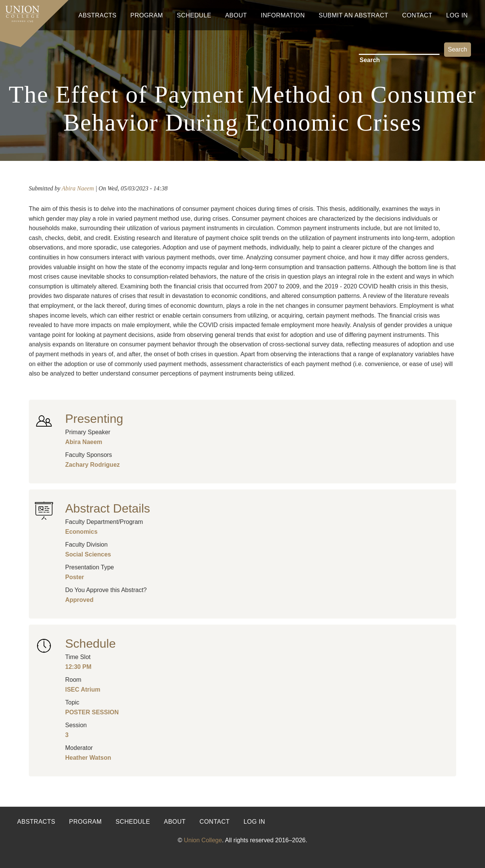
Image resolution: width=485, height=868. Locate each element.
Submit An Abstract (354, 15)
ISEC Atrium (83, 690)
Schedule (194, 15)
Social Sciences (88, 554)
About (236, 15)
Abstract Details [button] (108, 508)
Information (283, 15)
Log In (457, 15)
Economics (81, 532)
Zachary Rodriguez (92, 465)
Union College (203, 840)
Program (147, 15)
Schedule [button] (90, 644)
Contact (417, 15)
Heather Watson (88, 758)
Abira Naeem (78, 188)
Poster (75, 577)
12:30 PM (78, 667)
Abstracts (98, 15)
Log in (254, 822)
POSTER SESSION (92, 712)
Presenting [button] (94, 419)
